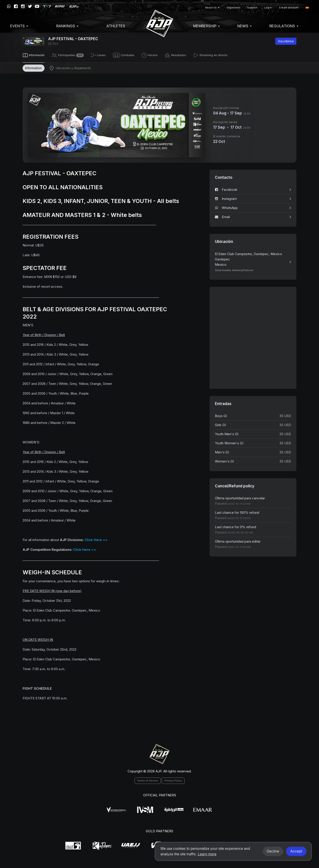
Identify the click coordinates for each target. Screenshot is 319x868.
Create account (289, 8)
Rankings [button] (67, 26)
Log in (268, 8)
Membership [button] (206, 26)
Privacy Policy (173, 780)
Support (252, 8)
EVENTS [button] (19, 26)
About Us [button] (212, 8)
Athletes (116, 26)
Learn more (207, 854)
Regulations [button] (284, 26)
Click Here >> (96, 539)
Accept (296, 851)
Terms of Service (148, 780)
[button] (307, 8)
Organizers (233, 8)
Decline (273, 851)
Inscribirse (286, 41)
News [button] (244, 26)
